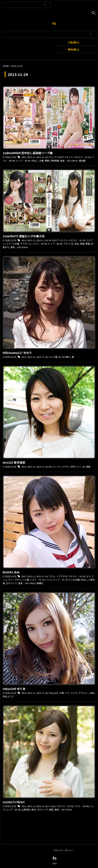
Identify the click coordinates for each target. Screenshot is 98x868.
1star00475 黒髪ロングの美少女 (24, 236)
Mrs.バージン (55, 467)
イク (67, 693)
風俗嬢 (82, 161)
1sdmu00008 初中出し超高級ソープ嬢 (28, 153)
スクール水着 (13, 244)
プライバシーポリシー (63, 850)
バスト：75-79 (37, 580)
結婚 (88, 467)
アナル (52, 576)
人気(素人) (74, 42)
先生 (77, 244)
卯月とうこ (76, 467)
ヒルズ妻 (53, 357)
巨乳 (92, 693)
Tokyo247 (53, 693)
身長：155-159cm (63, 810)
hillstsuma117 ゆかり (17, 353)
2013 (24, 157)
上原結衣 (26, 810)
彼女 (34, 810)
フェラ (74, 693)
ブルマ (67, 244)
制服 (82, 244)
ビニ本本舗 (74, 580)
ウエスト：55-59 (82, 157)
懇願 (47, 161)
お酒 (62, 693)
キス (88, 576)
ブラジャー (84, 693)
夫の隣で (66, 357)
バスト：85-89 (40, 244)
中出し (35, 161)
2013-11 (31, 157)
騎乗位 (40, 583)
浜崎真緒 (55, 161)
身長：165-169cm (69, 161)
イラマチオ (62, 576)
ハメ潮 (25, 580)
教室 (88, 244)
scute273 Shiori (14, 802)
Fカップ (52, 157)
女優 (41, 161)
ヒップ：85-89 (55, 244)
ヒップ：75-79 (60, 580)
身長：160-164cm (19, 247)
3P (50, 240)
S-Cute (52, 806)
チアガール (26, 244)
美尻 (51, 810)
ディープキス (15, 580)
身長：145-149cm (27, 583)
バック (49, 580)
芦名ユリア (8, 696)
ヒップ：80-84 (23, 161)
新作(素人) (74, 49)
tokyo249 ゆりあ (14, 689)
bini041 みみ (11, 572)
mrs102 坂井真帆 (14, 462)
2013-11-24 (42, 157)
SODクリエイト (65, 157)
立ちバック (12, 583)
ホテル (66, 467)
